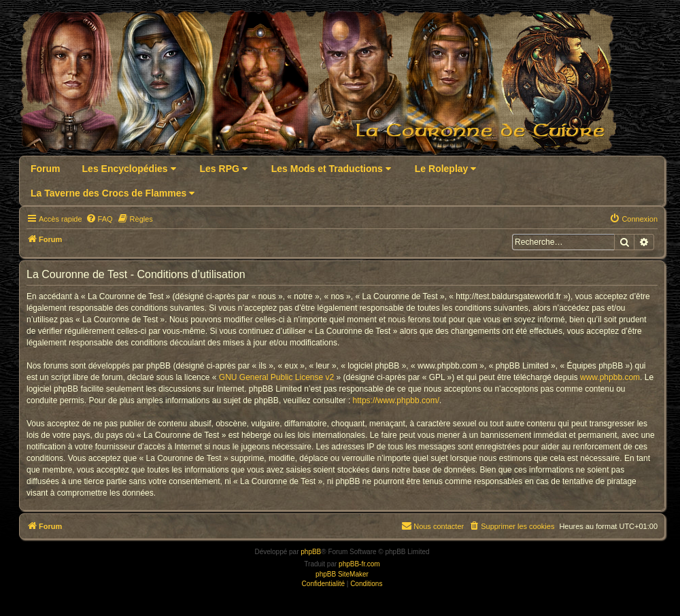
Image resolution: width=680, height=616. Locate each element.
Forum (46, 169)
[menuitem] (99, 219)
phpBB (311, 552)
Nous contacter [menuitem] (432, 526)
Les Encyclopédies (129, 169)
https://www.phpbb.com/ (396, 400)
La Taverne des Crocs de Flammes (113, 193)
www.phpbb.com (610, 377)
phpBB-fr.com (359, 564)
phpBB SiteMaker (342, 574)
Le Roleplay (445, 169)
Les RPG (224, 169)
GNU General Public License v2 (276, 377)
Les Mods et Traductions (331, 169)
